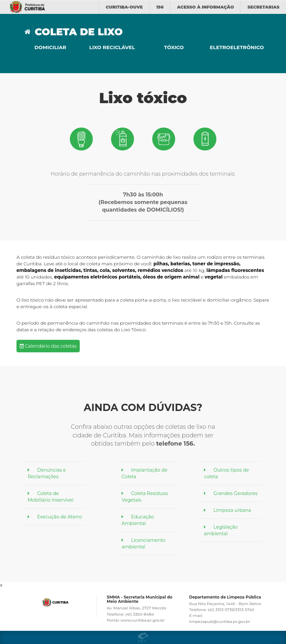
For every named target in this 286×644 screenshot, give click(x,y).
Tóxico (174, 47)
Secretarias (263, 7)
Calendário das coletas (48, 346)
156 (160, 7)
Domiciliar (50, 47)
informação (205, 7)
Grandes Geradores (236, 493)
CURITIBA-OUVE (124, 7)
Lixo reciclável (112, 47)
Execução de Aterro (60, 517)
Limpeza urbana (232, 510)
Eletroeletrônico (236, 47)
